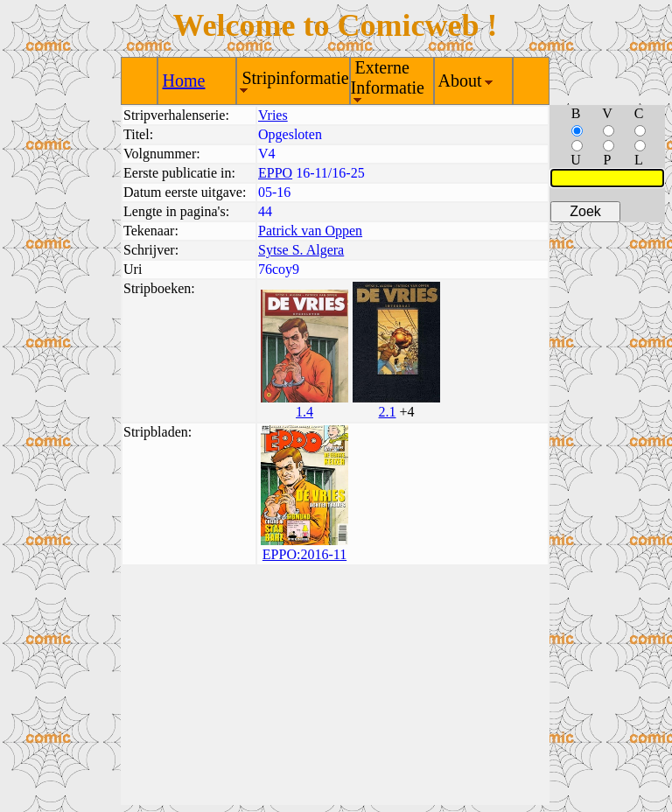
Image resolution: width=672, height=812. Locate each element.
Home (184, 80)
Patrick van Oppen (310, 231)
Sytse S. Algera (301, 250)
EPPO (275, 173)
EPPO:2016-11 (304, 554)
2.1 (387, 412)
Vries (273, 115)
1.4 (304, 412)
